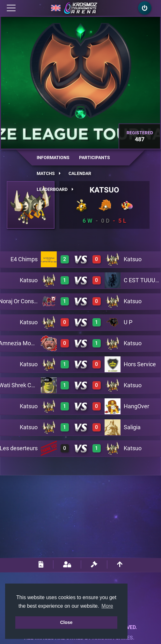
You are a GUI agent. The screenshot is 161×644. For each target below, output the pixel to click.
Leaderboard (55, 189)
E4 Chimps (24, 259)
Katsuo (104, 190)
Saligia (132, 427)
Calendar (80, 173)
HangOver (136, 406)
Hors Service (140, 364)
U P (128, 322)
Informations (53, 157)
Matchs (49, 173)
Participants (95, 157)
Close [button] (66, 622)
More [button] (107, 606)
